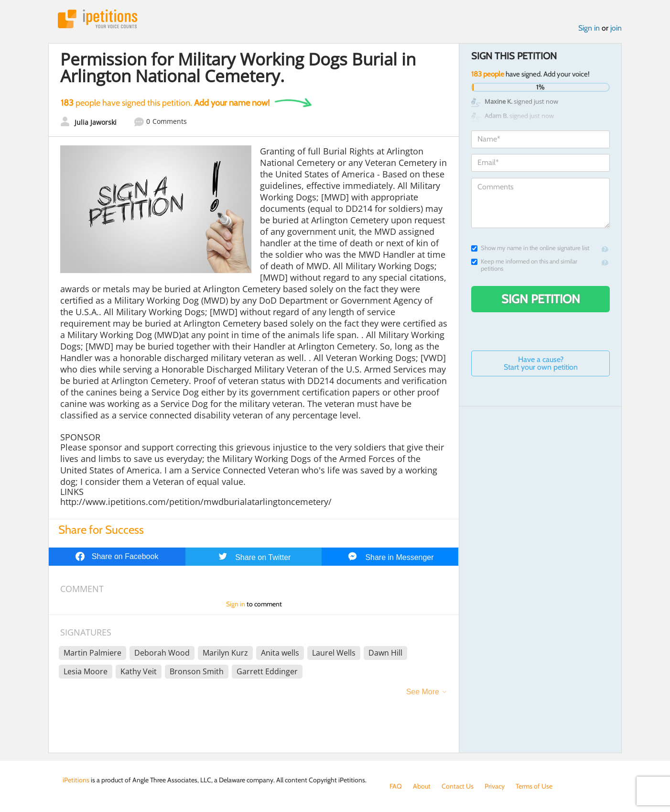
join (616, 28)
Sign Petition (541, 299)
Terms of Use (534, 786)
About (422, 786)
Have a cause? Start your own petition (541, 363)
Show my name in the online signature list (530, 248)
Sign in (589, 28)
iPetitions (97, 19)
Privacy (495, 786)
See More (423, 692)
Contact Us (458, 786)
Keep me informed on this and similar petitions (524, 265)
